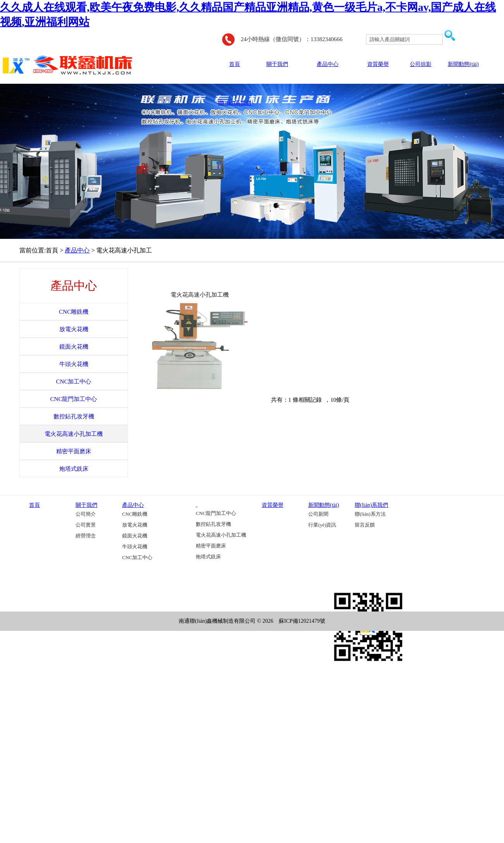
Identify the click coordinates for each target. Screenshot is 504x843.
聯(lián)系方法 (370, 514)
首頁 (235, 64)
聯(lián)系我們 (235, 103)
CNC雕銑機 (135, 514)
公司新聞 (318, 514)
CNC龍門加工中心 (216, 513)
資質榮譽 (378, 64)
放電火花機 (135, 525)
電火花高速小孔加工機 (200, 295)
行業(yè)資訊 (322, 525)
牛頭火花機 (135, 547)
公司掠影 (421, 64)
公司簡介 (86, 514)
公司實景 (86, 525)
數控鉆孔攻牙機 (213, 524)
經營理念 (86, 536)
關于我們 (277, 64)
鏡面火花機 (135, 536)
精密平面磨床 (211, 546)
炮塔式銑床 (208, 557)
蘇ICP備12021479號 (302, 621)
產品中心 (328, 64)
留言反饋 (365, 525)
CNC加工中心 (137, 558)
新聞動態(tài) (463, 64)
